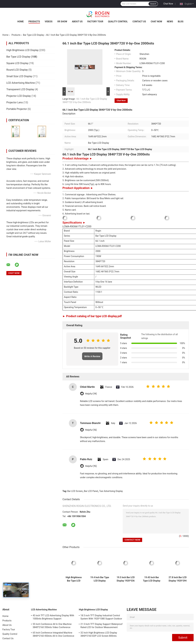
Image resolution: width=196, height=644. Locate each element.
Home (21, 22)
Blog (181, 22)
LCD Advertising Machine (21, 83)
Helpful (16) (91, 430)
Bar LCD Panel (91, 491)
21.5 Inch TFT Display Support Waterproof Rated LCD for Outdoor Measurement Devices (102, 626)
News (170, 22)
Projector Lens (15, 102)
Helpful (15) (91, 466)
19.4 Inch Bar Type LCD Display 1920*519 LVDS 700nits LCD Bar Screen (100, 579)
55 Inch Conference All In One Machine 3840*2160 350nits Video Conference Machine (52, 626)
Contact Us (139, 22)
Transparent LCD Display (20, 89)
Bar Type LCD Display (33, 35)
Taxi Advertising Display (111, 491)
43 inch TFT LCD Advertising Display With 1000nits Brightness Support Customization (53, 618)
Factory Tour (95, 22)
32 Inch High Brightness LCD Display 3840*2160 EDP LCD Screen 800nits (99, 634)
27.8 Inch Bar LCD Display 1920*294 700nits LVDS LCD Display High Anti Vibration (178, 579)
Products (34, 22)
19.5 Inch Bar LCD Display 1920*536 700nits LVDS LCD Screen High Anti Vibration (126, 579)
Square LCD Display (17, 63)
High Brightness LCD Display (22, 50)
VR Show (62, 22)
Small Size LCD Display (19, 76)
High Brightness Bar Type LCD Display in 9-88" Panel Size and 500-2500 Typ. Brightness (74, 579)
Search (153, 4)
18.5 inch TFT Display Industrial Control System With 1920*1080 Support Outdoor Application (101, 618)
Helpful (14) (91, 394)
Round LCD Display (17, 70)
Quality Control (118, 22)
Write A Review (92, 356)
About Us (77, 22)
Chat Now (168, 4)
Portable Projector (17, 109)
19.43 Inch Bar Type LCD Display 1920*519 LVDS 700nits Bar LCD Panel (152, 579)
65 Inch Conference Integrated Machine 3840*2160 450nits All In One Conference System (53, 635)
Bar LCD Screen (75, 491)
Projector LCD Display (19, 96)
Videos (49, 22)
